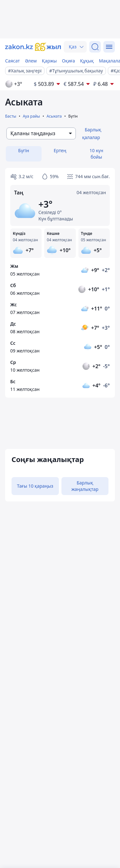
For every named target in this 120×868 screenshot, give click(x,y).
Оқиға (68, 61)
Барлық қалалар (92, 133)
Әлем (31, 61)
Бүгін (24, 150)
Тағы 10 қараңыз (35, 486)
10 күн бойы (96, 154)
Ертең (60, 150)
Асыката (54, 116)
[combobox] (41, 133)
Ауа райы (31, 116)
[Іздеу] (95, 47)
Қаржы (49, 61)
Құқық (87, 61)
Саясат (12, 61)
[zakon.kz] (33, 47)
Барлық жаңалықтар (85, 486)
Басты (11, 116)
